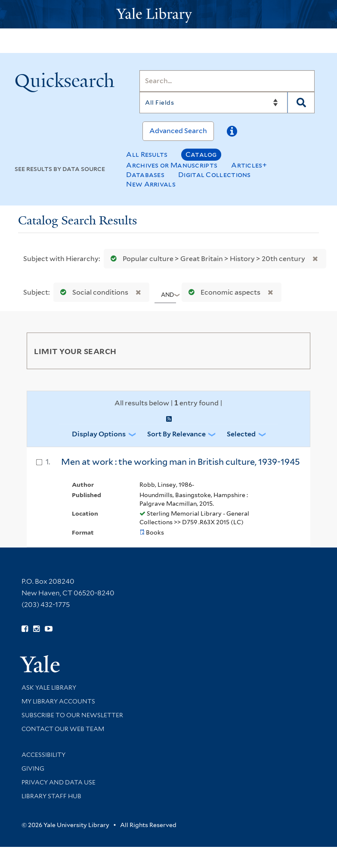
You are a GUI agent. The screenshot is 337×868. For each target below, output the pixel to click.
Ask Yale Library (49, 688)
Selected (241, 434)
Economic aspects (223, 292)
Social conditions (92, 292)
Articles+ (249, 165)
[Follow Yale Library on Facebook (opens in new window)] (25, 629)
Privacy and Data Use (59, 782)
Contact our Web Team (63, 729)
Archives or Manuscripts (172, 165)
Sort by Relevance (176, 434)
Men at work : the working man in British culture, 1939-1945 (181, 462)
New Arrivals (151, 184)
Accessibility (43, 755)
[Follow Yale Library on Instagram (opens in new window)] (36, 629)
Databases (145, 175)
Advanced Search (178, 131)
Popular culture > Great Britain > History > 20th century (206, 259)
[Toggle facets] (294, 351)
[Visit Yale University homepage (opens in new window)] (40, 661)
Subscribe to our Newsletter (72, 715)
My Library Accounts (58, 701)
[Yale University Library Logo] (169, 14)
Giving (33, 768)
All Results (147, 154)
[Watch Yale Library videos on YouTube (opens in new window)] (49, 629)
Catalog (201, 154)
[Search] (227, 81)
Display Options (99, 434)
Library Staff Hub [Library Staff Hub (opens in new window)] (51, 796)
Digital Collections (215, 175)
